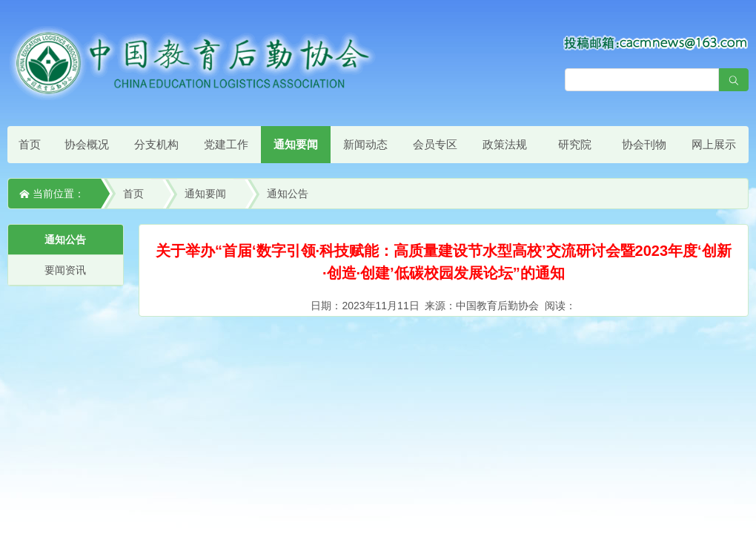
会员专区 (435, 144)
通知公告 (288, 194)
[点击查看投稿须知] (656, 42)
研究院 (575, 144)
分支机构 (156, 144)
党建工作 (226, 144)
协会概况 (87, 144)
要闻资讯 (65, 270)
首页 (30, 144)
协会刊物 (644, 144)
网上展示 (714, 144)
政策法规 (505, 144)
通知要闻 (296, 144)
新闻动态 (365, 144)
